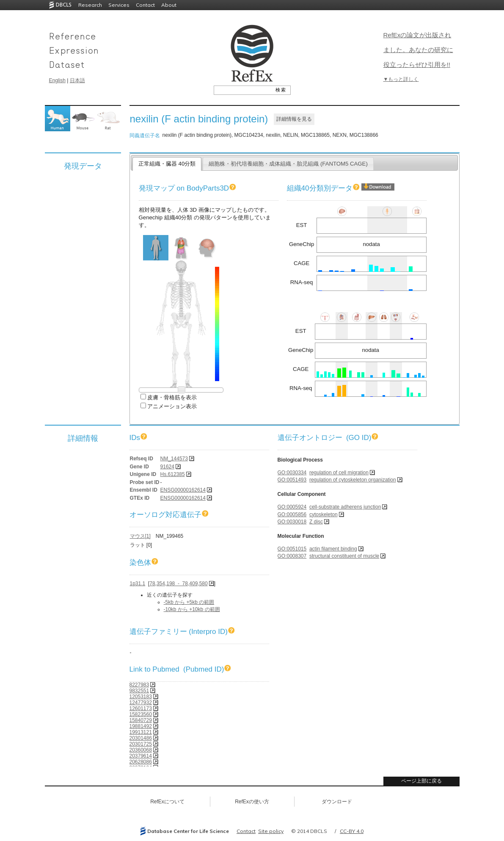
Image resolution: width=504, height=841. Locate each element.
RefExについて (167, 802)
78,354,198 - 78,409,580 (178, 584)
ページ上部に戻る (421, 781)
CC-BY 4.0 (352, 831)
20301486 (141, 738)
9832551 (139, 691)
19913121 (141, 732)
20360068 (141, 750)
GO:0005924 (292, 507)
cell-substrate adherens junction (345, 507)
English (57, 80)
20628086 (141, 762)
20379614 (141, 756)
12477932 (141, 703)
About (169, 5)
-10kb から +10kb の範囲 (192, 609)
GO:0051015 (292, 549)
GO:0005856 (292, 515)
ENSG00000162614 (183, 490)
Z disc (316, 522)
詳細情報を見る (294, 119)
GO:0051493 (292, 480)
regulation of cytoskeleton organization (353, 480)
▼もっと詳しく (401, 79)
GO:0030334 (292, 473)
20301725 (141, 744)
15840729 (141, 720)
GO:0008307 (292, 556)
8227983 (139, 685)
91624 (167, 467)
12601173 (141, 708)
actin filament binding (333, 549)
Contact (145, 5)
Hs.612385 (173, 474)
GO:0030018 (292, 522)
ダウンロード (337, 802)
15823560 (141, 714)
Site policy (271, 831)
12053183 (141, 697)
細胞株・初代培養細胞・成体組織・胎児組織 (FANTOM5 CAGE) (288, 164)
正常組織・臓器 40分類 (167, 164)
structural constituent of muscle (344, 556)
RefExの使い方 (252, 802)
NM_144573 (174, 459)
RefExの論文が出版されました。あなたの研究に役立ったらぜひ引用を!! (418, 50)
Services (119, 5)
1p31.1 (138, 584)
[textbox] (243, 90)
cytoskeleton (324, 515)
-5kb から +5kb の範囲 (189, 602)
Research (90, 5)
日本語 (77, 80)
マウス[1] (140, 536)
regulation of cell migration (339, 473)
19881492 (141, 726)
